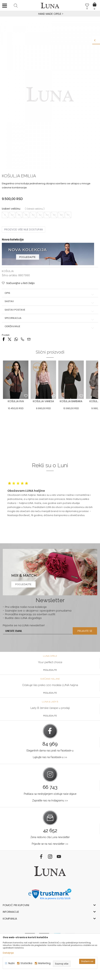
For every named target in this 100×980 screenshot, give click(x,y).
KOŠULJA (8, 271)
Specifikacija (50, 318)
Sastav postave (50, 310)
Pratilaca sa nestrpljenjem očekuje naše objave (50, 794)
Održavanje (50, 326)
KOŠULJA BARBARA (71, 401)
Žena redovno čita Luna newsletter (50, 837)
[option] (50, 14)
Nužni (11, 963)
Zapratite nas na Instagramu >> (50, 800)
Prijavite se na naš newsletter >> (50, 844)
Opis (50, 293)
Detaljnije (8, 953)
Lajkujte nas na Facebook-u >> (50, 757)
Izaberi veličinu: (11, 209)
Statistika (26, 963)
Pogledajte (50, 670)
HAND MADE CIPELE (50, 14)
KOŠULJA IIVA (16, 401)
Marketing (44, 963)
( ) (35, 209)
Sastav (50, 301)
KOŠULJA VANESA (43, 401)
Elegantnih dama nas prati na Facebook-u (50, 751)
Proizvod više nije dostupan (24, 229)
